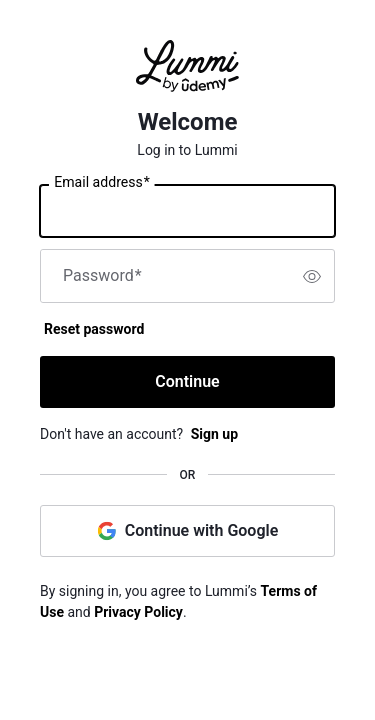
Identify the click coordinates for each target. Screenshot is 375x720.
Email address (101, 183)
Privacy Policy (138, 612)
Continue (187, 381)
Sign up (214, 434)
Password (102, 276)
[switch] (312, 276)
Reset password (94, 329)
